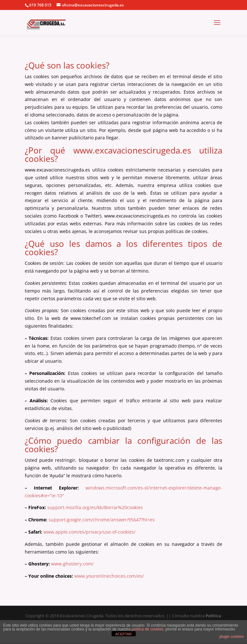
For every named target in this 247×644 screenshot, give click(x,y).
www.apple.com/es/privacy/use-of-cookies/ (89, 532)
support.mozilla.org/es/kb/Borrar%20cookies (95, 507)
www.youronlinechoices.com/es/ (109, 576)
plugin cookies (232, 637)
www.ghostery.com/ (72, 564)
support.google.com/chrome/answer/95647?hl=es (101, 520)
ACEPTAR (123, 634)
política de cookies (147, 629)
